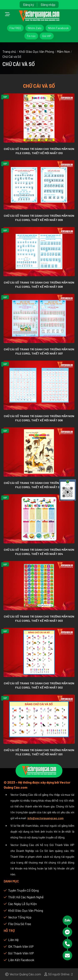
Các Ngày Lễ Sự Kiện (20, 904)
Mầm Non (63, 51)
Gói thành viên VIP (19, 953)
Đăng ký (28, 5)
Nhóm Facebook (58, 28)
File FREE (15, 28)
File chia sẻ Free (17, 924)
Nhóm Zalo (35, 28)
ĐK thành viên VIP (19, 946)
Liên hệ (11, 940)
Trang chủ (9, 51)
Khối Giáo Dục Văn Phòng (36, 51)
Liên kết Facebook (19, 960)
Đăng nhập (48, 5)
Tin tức (31, 36)
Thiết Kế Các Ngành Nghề (24, 897)
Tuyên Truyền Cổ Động (21, 890)
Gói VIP (47, 36)
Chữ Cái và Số (12, 56)
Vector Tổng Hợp (18, 917)
